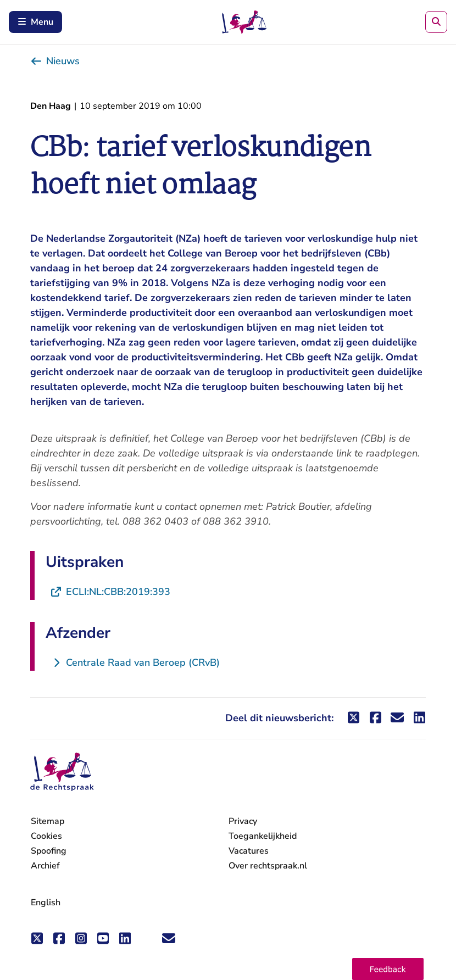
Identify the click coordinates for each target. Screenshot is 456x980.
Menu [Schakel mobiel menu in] (35, 22)
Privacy (243, 821)
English (46, 903)
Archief (45, 866)
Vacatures (249, 851)
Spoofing (49, 851)
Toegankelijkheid (263, 836)
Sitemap (48, 821)
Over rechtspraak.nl (268, 866)
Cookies (46, 836)
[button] (388, 969)
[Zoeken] (436, 22)
